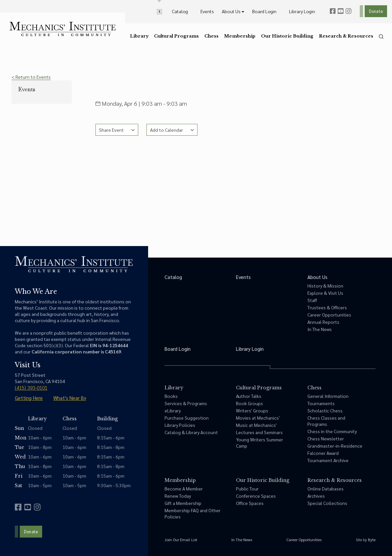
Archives (316, 496)
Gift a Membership (183, 503)
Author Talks (249, 396)
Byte (372, 540)
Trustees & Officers (327, 307)
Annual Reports (323, 322)
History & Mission (325, 286)
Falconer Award (323, 453)
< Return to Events (31, 77)
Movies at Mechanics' (258, 418)
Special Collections (327, 503)
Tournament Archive (328, 460)
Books (171, 396)
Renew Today (178, 496)
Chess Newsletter (326, 438)
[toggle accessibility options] (159, 11)
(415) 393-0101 (31, 388)
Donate (376, 11)
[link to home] (63, 29)
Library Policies (180, 425)
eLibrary (173, 410)
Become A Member (184, 488)
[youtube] (341, 11)
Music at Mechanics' (256, 425)
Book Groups (249, 403)
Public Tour (247, 488)
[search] (381, 37)
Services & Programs (186, 403)
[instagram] (349, 11)
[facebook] (333, 11)
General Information (328, 396)
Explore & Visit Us (325, 293)
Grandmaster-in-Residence (335, 446)
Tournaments (321, 403)
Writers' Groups (252, 410)
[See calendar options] (172, 130)
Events (27, 89)
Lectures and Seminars (259, 432)
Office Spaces (250, 503)
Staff (312, 300)
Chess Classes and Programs (326, 421)
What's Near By (70, 398)
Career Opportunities (329, 315)
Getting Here (29, 398)
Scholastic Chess (325, 410)
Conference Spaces (256, 496)
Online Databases (326, 488)
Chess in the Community (332, 431)
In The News (320, 329)
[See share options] (117, 130)
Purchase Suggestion (187, 418)
